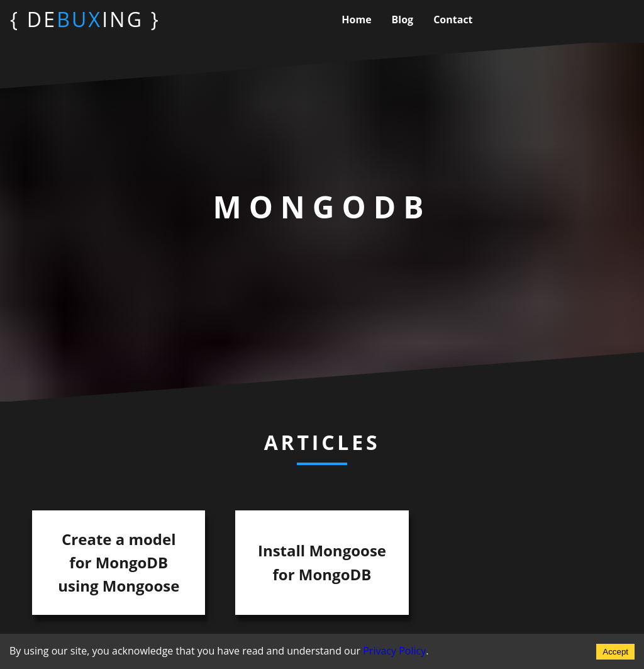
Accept (615, 652)
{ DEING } (85, 19)
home (356, 20)
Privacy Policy (394, 651)
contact (453, 20)
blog (403, 20)
